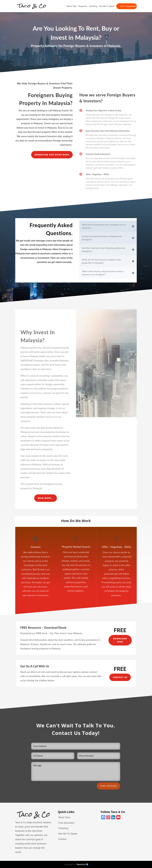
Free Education (66, 823)
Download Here (120, 640)
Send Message (108, 789)
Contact (62, 839)
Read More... (46, 498)
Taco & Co (81, 864)
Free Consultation (128, 6)
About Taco (71, 6)
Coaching (93, 6)
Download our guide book (52, 155)
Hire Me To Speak (107, 6)
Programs (83, 6)
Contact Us (120, 677)
